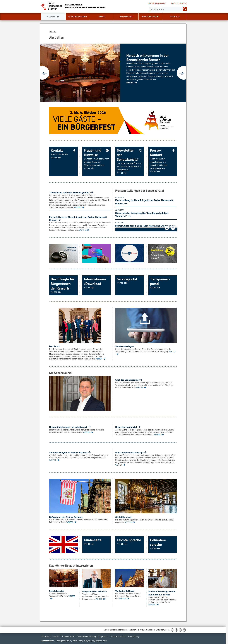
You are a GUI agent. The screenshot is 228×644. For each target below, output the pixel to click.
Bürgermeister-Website (94, 591)
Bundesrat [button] (126, 17)
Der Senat (54, 346)
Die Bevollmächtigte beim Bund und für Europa (162, 593)
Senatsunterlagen (125, 346)
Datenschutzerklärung (87, 636)
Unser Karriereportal (126, 427)
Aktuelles (53, 17)
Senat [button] (102, 17)
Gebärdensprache (157, 3)
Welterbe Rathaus (125, 591)
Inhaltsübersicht (118, 636)
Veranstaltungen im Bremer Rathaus (68, 452)
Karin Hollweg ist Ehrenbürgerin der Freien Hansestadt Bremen (78, 219)
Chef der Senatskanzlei (127, 380)
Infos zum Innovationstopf (129, 452)
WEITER (54, 157)
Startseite (45, 636)
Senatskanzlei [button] (150, 17)
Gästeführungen (124, 517)
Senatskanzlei (56, 591)
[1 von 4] (113, 73)
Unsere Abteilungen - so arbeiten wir (68, 427)
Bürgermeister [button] (78, 17)
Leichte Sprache (179, 3)
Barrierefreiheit (68, 636)
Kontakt (56, 636)
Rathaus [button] (175, 17)
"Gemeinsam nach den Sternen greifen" (70, 192)
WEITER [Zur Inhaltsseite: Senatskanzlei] (130, 83)
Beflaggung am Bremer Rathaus (66, 517)
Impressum (104, 636)
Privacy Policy (133, 636)
